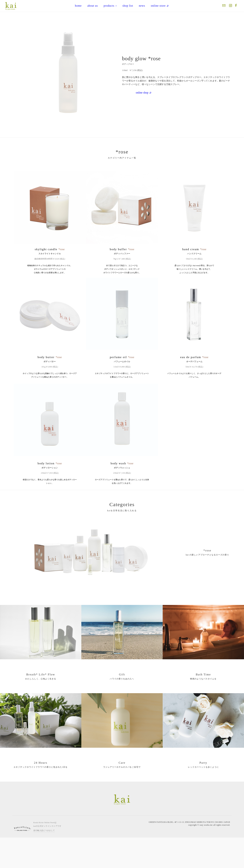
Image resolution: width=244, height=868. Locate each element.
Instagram (230, 6)
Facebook (236, 6)
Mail (224, 6)
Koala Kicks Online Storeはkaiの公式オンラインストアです (47, 855)
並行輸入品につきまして (44, 861)
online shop (144, 93)
